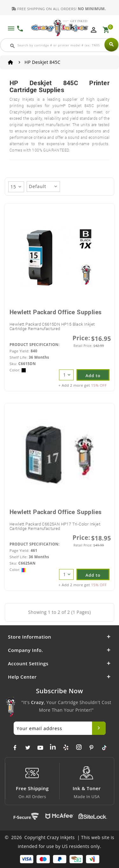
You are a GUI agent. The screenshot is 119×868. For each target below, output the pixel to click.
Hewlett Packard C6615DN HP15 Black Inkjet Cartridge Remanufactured (52, 326)
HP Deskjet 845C (42, 62)
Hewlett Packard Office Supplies (56, 312)
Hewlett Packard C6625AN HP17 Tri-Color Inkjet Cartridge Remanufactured (55, 526)
